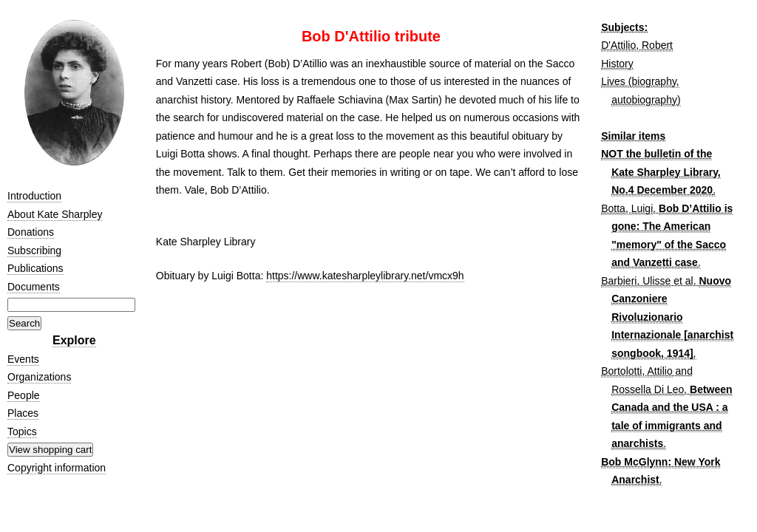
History (617, 64)
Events (23, 359)
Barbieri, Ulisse (636, 281)
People (24, 395)
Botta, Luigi (627, 208)
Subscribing (34, 250)
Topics (22, 432)
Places (23, 413)
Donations (31, 232)
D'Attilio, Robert (637, 45)
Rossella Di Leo (648, 389)
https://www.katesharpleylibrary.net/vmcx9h (365, 276)
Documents (34, 287)
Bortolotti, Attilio (637, 371)
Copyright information (57, 468)
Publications (35, 268)
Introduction (34, 196)
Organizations (39, 377)
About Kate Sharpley (55, 214)
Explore (74, 340)
